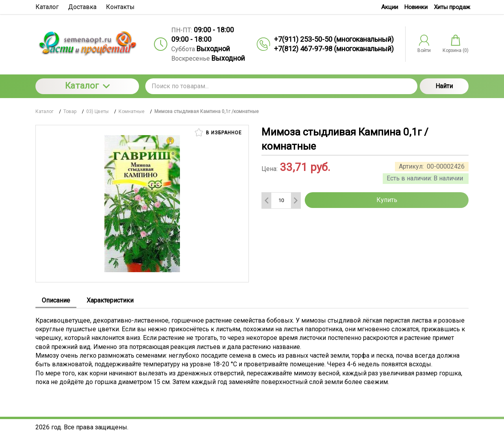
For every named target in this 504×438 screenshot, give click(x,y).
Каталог (87, 86)
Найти (444, 86)
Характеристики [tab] (110, 300)
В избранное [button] (218, 132)
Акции (390, 7)
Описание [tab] (56, 300)
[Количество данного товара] (281, 200)
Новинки (416, 7)
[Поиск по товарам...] (281, 86)
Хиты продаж (452, 7)
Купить (387, 200)
